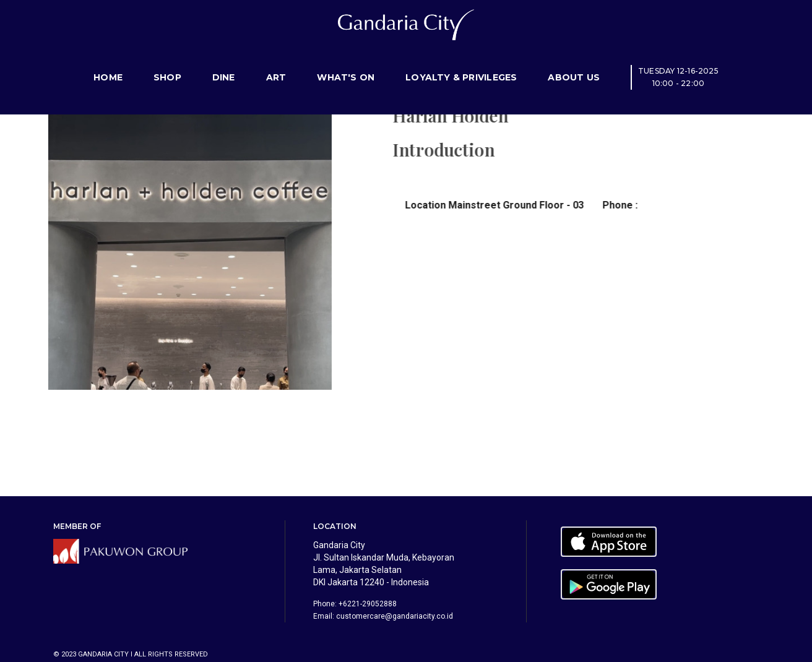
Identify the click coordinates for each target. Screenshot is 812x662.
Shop (167, 65)
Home (108, 65)
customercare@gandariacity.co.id (395, 616)
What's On (346, 65)
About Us (574, 65)
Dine (224, 65)
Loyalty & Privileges (461, 65)
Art (276, 65)
